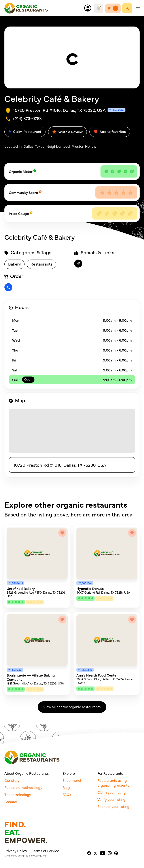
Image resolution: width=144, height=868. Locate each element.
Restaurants (41, 264)
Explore (69, 773)
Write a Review (67, 132)
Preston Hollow (84, 146)
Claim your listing (112, 792)
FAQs (67, 794)
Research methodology (23, 787)
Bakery (14, 264)
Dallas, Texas (34, 146)
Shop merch (72, 780)
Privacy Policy (16, 851)
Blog (66, 787)
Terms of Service (46, 851)
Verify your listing (111, 799)
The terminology (18, 794)
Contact (11, 801)
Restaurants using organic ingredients (113, 783)
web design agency (23, 856)
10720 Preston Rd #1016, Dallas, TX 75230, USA (60, 465)
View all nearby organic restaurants (72, 707)
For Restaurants (110, 773)
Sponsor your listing (113, 806)
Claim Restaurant (25, 131)
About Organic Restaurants (27, 773)
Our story (12, 780)
